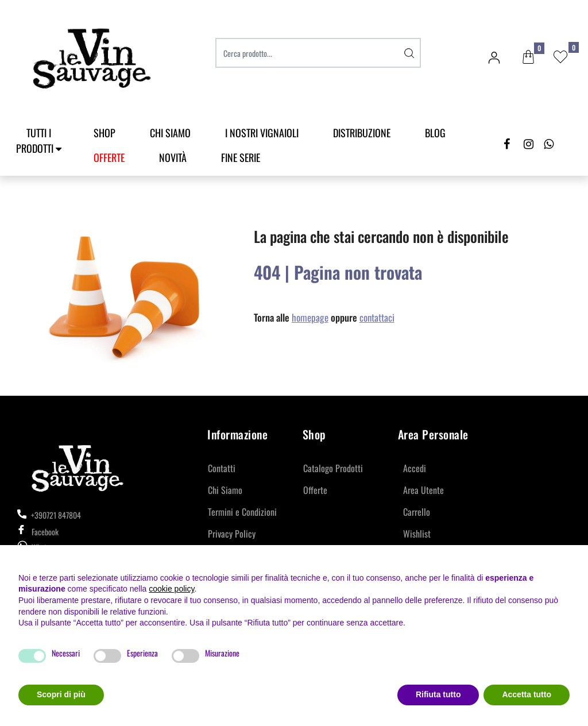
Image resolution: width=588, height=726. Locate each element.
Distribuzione (362, 133)
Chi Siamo (170, 133)
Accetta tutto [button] (527, 694)
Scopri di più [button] (61, 694)
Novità (173, 157)
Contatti (222, 468)
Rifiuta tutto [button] (438, 694)
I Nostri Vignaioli (262, 133)
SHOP (105, 133)
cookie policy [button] (171, 589)
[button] (528, 57)
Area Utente (423, 490)
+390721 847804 (49, 515)
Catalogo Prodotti (333, 468)
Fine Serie (241, 157)
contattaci (377, 317)
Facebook (38, 532)
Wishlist (417, 534)
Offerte (315, 490)
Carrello (417, 512)
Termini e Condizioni (242, 512)
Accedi (415, 468)
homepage (310, 317)
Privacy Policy (232, 534)
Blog (435, 133)
